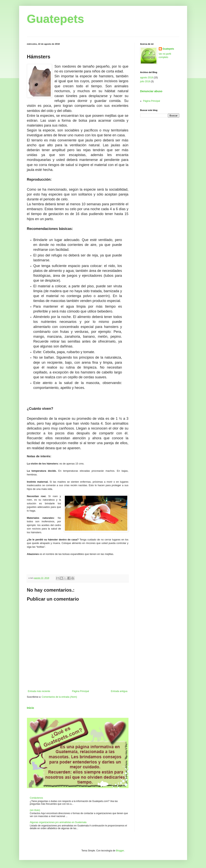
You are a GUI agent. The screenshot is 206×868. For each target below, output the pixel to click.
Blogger (120, 851)
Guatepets (56, 19)
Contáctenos (36, 798)
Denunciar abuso (151, 91)
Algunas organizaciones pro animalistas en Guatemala (58, 822)
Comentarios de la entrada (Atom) (59, 697)
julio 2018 (145, 81)
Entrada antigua (119, 691)
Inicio (31, 708)
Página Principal (81, 691)
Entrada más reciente (39, 691)
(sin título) (35, 810)
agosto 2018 (147, 78)
